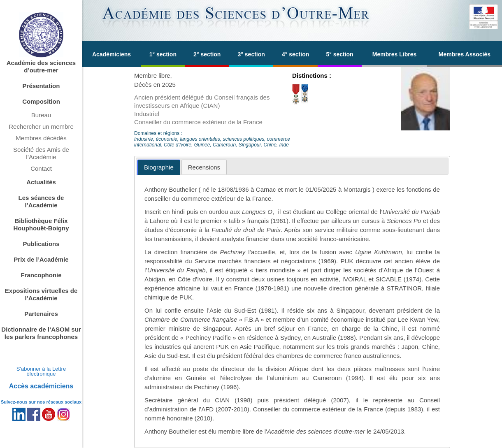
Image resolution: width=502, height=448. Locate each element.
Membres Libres (394, 54)
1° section (163, 54)
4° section (295, 54)
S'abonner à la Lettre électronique (41, 371)
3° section (251, 54)
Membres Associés (465, 54)
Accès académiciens (41, 386)
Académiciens (112, 54)
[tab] (159, 167)
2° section (207, 54)
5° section (339, 54)
